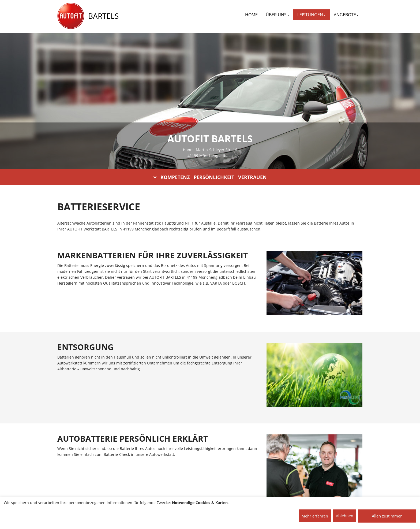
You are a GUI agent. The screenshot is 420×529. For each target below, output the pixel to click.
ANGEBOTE (346, 15)
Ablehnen (345, 516)
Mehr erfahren (315, 516)
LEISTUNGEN (312, 15)
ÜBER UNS (277, 15)
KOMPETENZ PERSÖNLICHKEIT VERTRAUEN (210, 177)
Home (251, 15)
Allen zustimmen (387, 516)
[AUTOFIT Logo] (71, 16)
